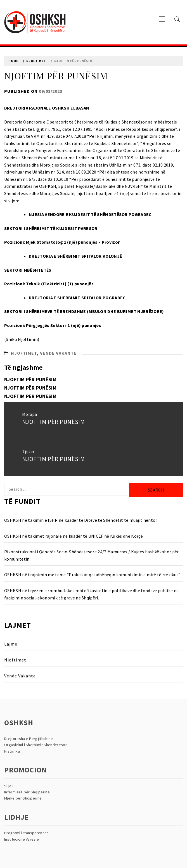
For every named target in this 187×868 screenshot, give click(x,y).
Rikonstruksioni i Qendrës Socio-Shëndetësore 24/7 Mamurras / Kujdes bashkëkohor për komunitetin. (92, 555)
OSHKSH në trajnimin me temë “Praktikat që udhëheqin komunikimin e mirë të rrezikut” (92, 575)
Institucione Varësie (22, 839)
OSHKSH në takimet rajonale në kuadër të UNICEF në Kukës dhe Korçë (74, 536)
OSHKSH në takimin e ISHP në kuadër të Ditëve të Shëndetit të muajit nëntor (81, 520)
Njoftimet (24, 353)
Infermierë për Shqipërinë (27, 792)
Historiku (12, 751)
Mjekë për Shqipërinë (23, 798)
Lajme (11, 644)
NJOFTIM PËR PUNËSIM (30, 379)
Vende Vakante (58, 353)
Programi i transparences (27, 833)
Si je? (9, 786)
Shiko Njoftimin (22, 339)
